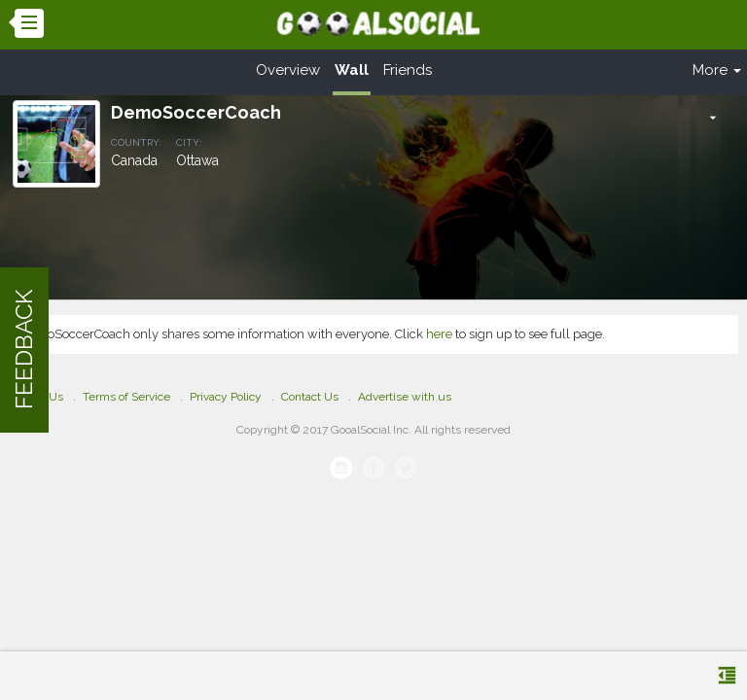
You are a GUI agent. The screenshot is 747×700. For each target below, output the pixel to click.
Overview (288, 70)
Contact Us (310, 397)
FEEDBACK (24, 350)
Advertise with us (405, 397)
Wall (352, 70)
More (717, 70)
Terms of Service (126, 397)
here (439, 334)
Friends (408, 70)
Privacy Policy (226, 397)
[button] (713, 118)
